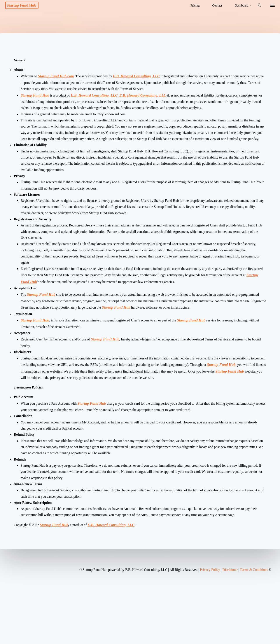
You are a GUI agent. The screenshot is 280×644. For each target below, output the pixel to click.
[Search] (255, 6)
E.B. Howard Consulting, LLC (142, 79)
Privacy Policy (204, 626)
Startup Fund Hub (27, 5)
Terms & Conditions (252, 626)
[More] (268, 5)
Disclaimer (226, 626)
